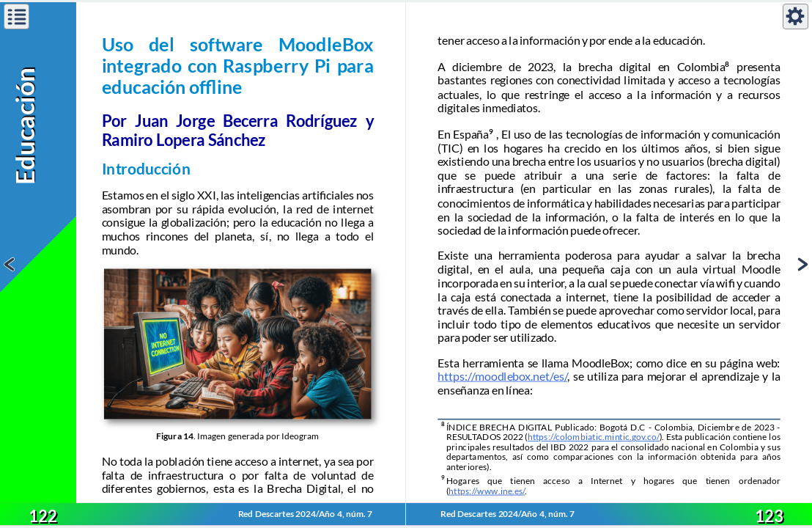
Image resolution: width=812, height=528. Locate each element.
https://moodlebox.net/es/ (502, 377)
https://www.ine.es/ (487, 491)
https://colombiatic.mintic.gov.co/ (594, 437)
